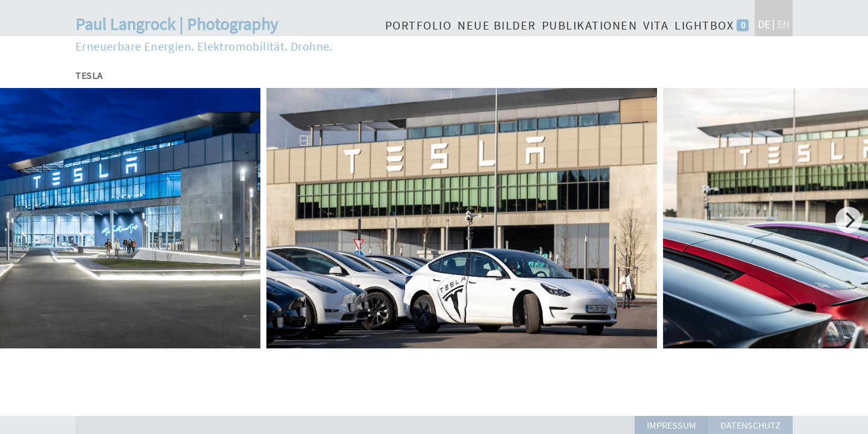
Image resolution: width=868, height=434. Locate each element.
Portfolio (419, 25)
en (783, 24)
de (764, 24)
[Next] (849, 220)
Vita (656, 25)
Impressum (671, 425)
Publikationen (590, 25)
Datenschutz (750, 425)
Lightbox (704, 25)
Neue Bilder (497, 25)
